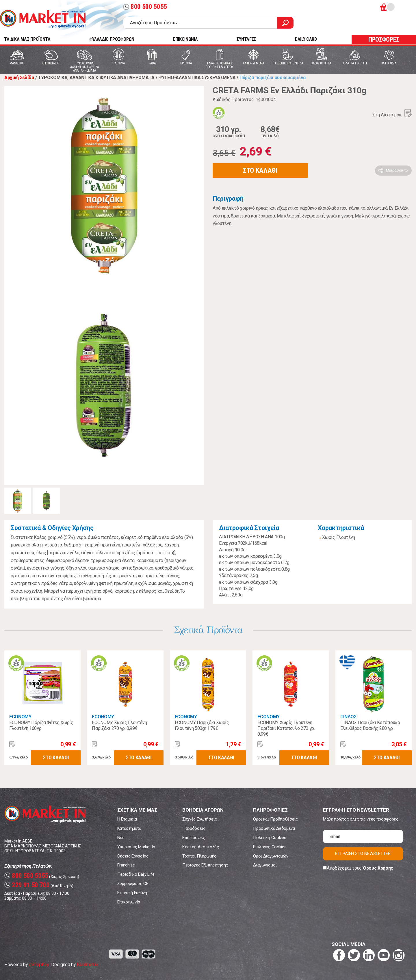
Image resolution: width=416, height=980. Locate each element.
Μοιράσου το (397, 170)
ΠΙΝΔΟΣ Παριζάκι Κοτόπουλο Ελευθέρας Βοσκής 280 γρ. (370, 725)
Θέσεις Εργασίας (133, 856)
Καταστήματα (129, 828)
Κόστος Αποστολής (201, 847)
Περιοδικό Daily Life (136, 874)
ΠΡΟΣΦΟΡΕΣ (384, 39)
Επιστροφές (194, 838)
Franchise (126, 865)
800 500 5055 (145, 7)
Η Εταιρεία (127, 819)
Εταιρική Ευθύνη (132, 893)
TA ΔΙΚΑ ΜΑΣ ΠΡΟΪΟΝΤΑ (27, 39)
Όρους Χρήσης (378, 868)
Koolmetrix (87, 965)
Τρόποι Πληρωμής (199, 856)
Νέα (121, 838)
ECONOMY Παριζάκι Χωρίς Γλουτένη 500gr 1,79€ (202, 725)
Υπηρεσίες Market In (136, 847)
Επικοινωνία (129, 902)
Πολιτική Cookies (270, 838)
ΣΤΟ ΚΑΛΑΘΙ (260, 170)
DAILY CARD (306, 39)
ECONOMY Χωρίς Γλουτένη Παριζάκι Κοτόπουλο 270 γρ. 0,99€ (286, 728)
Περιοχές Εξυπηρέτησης (205, 865)
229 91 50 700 (27, 885)
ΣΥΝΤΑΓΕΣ (246, 39)
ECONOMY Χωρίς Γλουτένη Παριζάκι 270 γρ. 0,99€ (119, 725)
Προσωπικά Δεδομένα (274, 828)
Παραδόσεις (194, 828)
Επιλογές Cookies (270, 847)
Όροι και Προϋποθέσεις (275, 819)
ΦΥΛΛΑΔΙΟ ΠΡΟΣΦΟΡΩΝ (112, 39)
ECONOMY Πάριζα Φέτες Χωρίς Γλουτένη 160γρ (41, 725)
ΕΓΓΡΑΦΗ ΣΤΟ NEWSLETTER (363, 853)
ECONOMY (20, 717)
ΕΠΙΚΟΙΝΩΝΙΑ (185, 39)
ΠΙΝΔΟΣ (348, 717)
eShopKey (39, 965)
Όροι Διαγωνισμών (271, 856)
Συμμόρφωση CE (133, 884)
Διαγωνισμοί (265, 865)
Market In (43, 19)
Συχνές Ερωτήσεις (200, 819)
